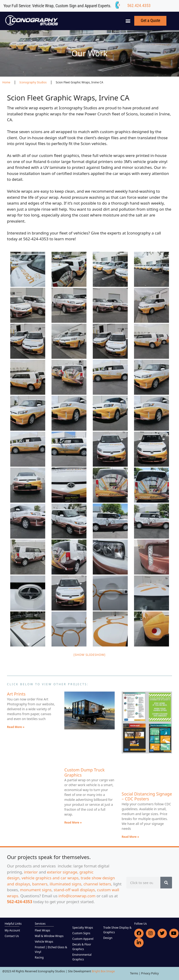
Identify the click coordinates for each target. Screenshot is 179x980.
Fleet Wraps (42, 930)
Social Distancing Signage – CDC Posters (147, 796)
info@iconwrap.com (77, 896)
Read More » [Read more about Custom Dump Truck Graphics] (73, 822)
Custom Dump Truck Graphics (84, 772)
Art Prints (16, 694)
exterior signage (62, 872)
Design (108, 938)
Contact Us (12, 936)
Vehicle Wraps (44, 942)
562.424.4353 (139, 5)
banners (40, 884)
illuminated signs (65, 884)
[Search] (166, 883)
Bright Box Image (103, 971)
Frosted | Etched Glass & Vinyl (51, 950)
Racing (39, 957)
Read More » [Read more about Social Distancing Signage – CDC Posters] (130, 837)
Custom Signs (81, 933)
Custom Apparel (83, 939)
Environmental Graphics (82, 957)
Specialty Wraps (83, 928)
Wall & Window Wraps (49, 936)
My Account (12, 930)
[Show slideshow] (90, 655)
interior (31, 872)
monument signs (36, 890)
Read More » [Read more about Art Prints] (16, 727)
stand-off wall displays (74, 890)
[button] (128, 21)
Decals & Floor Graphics (82, 947)
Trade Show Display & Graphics (117, 930)
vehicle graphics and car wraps (50, 878)
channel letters (97, 884)
